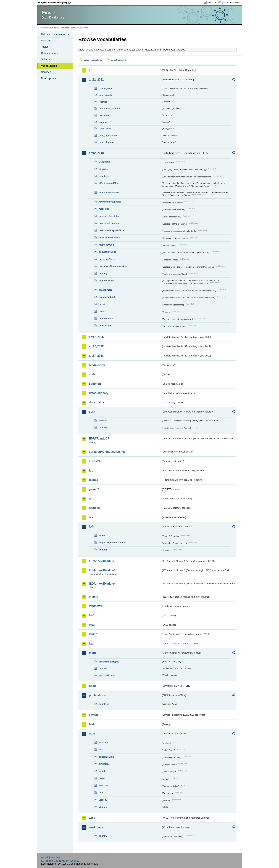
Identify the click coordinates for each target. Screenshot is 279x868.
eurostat (95, 461)
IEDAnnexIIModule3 (102, 570)
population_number (109, 109)
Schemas (46, 59)
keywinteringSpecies (110, 202)
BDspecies (105, 162)
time (101, 793)
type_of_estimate (108, 135)
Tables (45, 47)
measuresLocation (109, 223)
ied (91, 527)
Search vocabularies (93, 60)
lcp (91, 644)
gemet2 (94, 489)
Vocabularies (49, 66)
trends (102, 311)
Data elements (49, 53)
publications (97, 695)
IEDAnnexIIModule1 (102, 561)
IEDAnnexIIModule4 (102, 584)
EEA (56, 2)
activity (103, 421)
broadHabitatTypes (109, 662)
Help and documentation (55, 34)
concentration (106, 757)
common (95, 384)
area (101, 749)
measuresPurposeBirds (112, 230)
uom (92, 733)
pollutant (104, 550)
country (103, 836)
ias (91, 517)
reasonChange (107, 281)
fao (91, 471)
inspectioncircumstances (112, 543)
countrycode (106, 88)
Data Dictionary (68, 28)
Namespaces (49, 78)
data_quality (105, 95)
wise (92, 818)
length (102, 771)
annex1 (103, 535)
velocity (103, 800)
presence (104, 115)
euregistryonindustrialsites (107, 452)
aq (91, 70)
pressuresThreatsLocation (113, 266)
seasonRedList (107, 297)
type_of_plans (106, 142)
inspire (94, 597)
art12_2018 (96, 153)
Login (210, 2)
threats (103, 304)
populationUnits (107, 252)
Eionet (55, 28)
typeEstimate (106, 319)
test (91, 724)
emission (104, 764)
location (103, 102)
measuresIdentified (109, 216)
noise (93, 686)
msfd (92, 653)
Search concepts (119, 60)
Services (46, 72)
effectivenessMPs (108, 183)
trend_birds (105, 129)
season (103, 122)
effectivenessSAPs (109, 192)
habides (94, 508)
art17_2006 (96, 337)
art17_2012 (96, 346)
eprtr (92, 412)
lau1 (92, 615)
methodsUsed (106, 245)
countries (104, 176)
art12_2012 (96, 80)
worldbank (96, 827)
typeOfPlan (105, 326)
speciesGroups (107, 675)
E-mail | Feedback (51, 858)
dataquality (96, 402)
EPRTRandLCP (99, 439)
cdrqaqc (103, 169)
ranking (103, 273)
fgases (94, 480)
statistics (104, 785)
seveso (94, 715)
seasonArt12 (106, 290)
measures (104, 209)
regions (103, 668)
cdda (92, 374)
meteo (102, 778)
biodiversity (97, 365)
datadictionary (99, 393)
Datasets (46, 41)
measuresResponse (110, 238)
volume (103, 807)
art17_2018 (96, 356)
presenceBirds (107, 259)
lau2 (92, 625)
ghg (92, 498)
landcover (96, 606)
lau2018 (94, 634)
